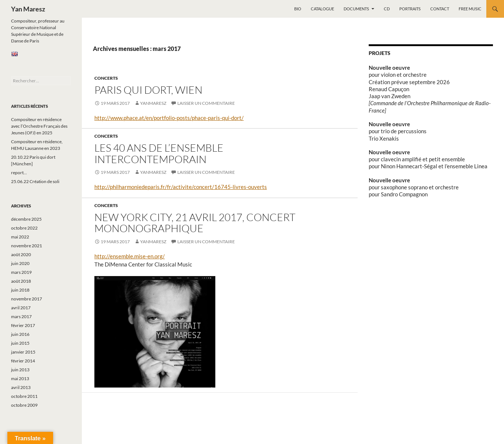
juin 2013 (20, 370)
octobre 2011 (24, 396)
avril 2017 (21, 308)
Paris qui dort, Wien (148, 90)
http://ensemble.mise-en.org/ (130, 256)
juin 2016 (20, 334)
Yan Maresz (28, 9)
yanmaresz (153, 103)
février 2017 (23, 325)
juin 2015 (20, 343)
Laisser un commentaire (206, 103)
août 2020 (21, 254)
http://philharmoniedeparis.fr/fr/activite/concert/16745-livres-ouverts (181, 187)
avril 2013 (21, 387)
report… (19, 173)
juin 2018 (20, 290)
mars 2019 (21, 272)
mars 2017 (21, 316)
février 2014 (23, 361)
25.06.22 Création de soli (35, 181)
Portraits (410, 9)
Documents (356, 9)
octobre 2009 (24, 405)
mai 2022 (20, 237)
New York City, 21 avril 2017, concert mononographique (195, 223)
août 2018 (21, 281)
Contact (440, 9)
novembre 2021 (27, 246)
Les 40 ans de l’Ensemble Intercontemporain (159, 153)
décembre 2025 (26, 219)
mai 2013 (20, 378)
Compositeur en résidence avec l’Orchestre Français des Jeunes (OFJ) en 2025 (39, 126)
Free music (470, 9)
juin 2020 (20, 263)
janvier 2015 (23, 352)
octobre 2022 (24, 228)
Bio (298, 9)
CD (387, 9)
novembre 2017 (27, 299)
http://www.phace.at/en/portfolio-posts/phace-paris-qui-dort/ (169, 118)
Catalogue (322, 9)
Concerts (106, 78)
